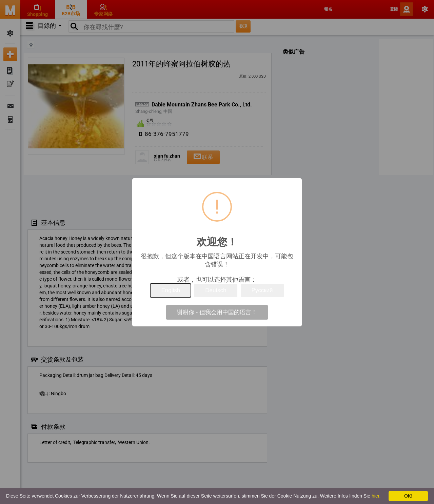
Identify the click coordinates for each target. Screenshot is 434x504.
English (171, 290)
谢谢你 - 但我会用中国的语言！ (217, 312)
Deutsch (216, 290)
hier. (376, 496)
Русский (262, 290)
